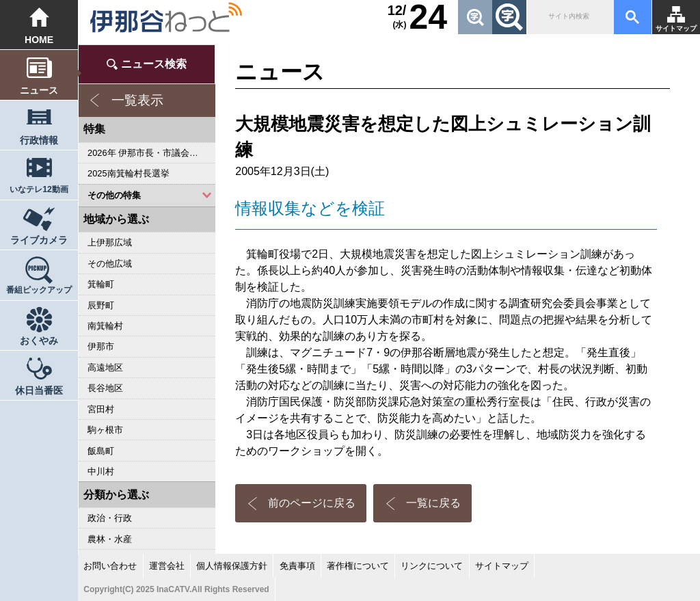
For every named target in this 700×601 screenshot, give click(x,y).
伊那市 (101, 346)
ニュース (39, 90)
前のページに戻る (312, 503)
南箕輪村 (105, 326)
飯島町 (101, 451)
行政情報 (39, 140)
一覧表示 (137, 100)
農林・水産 (110, 539)
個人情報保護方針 (232, 566)
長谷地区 (105, 388)
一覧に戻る (433, 503)
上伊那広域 (110, 242)
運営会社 (167, 566)
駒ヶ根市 (105, 430)
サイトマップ (676, 28)
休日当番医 (39, 390)
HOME (39, 40)
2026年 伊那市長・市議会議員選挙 (151, 153)
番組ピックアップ (39, 290)
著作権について (358, 566)
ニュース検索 (154, 64)
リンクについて (432, 566)
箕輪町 (101, 284)
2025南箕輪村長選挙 (128, 173)
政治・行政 (110, 518)
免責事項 (297, 566)
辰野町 (101, 305)
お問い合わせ (110, 566)
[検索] (569, 17)
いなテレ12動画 (39, 189)
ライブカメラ (39, 240)
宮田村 (101, 409)
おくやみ (39, 340)
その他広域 (110, 264)
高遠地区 (105, 368)
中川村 (101, 471)
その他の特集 (114, 195)
